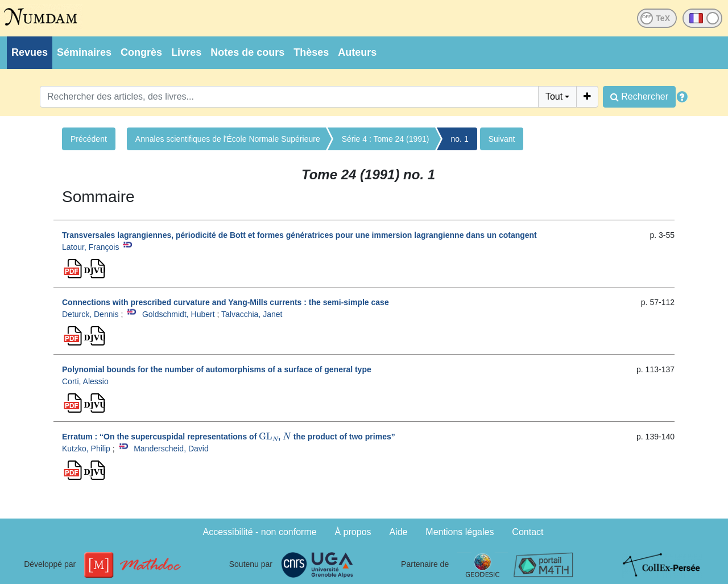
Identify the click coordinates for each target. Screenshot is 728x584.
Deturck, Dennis (90, 314)
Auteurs (357, 52)
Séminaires (84, 52)
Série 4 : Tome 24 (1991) (386, 139)
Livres (186, 52)
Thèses (311, 52)
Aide (398, 532)
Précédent (89, 139)
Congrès (141, 52)
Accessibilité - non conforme (260, 532)
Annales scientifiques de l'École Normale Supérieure (228, 139)
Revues (30, 52)
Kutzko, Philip (86, 449)
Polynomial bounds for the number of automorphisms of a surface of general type (217, 369)
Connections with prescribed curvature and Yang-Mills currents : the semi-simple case (226, 302)
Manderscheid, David (171, 449)
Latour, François (90, 247)
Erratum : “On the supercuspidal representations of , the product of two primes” (229, 437)
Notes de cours (247, 52)
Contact (528, 532)
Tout (554, 96)
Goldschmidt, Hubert (179, 314)
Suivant (502, 139)
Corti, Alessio (85, 381)
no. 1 (460, 139)
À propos (353, 532)
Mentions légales (460, 532)
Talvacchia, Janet (252, 314)
